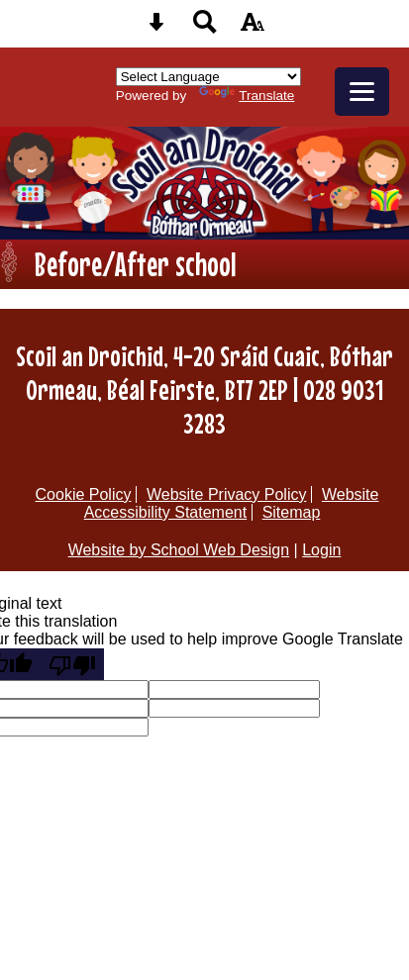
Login (321, 550)
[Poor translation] (72, 664)
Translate (247, 96)
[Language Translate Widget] (208, 77)
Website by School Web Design (179, 550)
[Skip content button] (156, 28)
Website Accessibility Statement (232, 503)
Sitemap (292, 512)
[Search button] (205, 28)
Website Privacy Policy (227, 494)
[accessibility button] (253, 28)
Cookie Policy (84, 494)
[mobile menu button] (362, 92)
